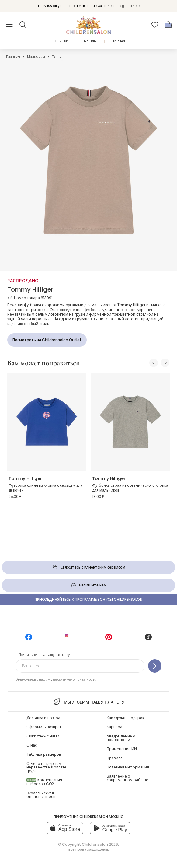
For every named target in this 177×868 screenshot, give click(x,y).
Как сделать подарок (125, 718)
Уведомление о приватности (121, 738)
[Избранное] (155, 25)
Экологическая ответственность (42, 795)
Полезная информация (128, 767)
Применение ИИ (122, 749)
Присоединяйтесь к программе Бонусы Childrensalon (88, 599)
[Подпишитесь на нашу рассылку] (155, 666)
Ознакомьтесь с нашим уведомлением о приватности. (56, 679)
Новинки (60, 41)
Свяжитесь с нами (43, 736)
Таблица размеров (44, 754)
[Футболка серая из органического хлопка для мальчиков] (130, 422)
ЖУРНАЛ (119, 41)
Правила (115, 758)
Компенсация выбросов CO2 (44, 782)
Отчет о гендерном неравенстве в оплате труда (46, 767)
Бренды (90, 41)
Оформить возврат (44, 727)
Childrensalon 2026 (100, 844)
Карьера (115, 727)
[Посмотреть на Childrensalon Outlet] (47, 340)
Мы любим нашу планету (88, 702)
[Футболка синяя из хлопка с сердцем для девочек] (47, 422)
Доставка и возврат (44, 718)
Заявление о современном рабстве (127, 778)
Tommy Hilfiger (30, 289)
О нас (32, 745)
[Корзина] (168, 25)
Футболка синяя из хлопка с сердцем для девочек (46, 488)
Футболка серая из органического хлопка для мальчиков (130, 488)
